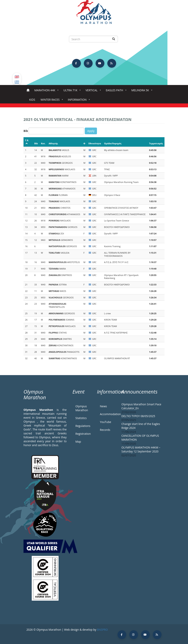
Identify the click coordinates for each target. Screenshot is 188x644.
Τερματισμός (156, 143)
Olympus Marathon (82, 408)
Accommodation (108, 414)
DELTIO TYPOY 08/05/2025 (138, 416)
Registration (83, 434)
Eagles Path (115, 91)
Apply (91, 131)
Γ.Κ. (27, 142)
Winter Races (51, 101)
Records (105, 430)
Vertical (92, 91)
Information (78, 101)
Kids (32, 100)
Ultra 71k (71, 91)
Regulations (83, 426)
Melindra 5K (141, 91)
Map (78, 442)
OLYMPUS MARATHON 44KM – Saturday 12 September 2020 (141, 449)
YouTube (106, 422)
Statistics (81, 418)
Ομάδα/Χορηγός (113, 143)
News (103, 406)
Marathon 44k (46, 91)
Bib (26, 131)
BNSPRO (102, 630)
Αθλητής (53, 143)
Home (28, 90)
